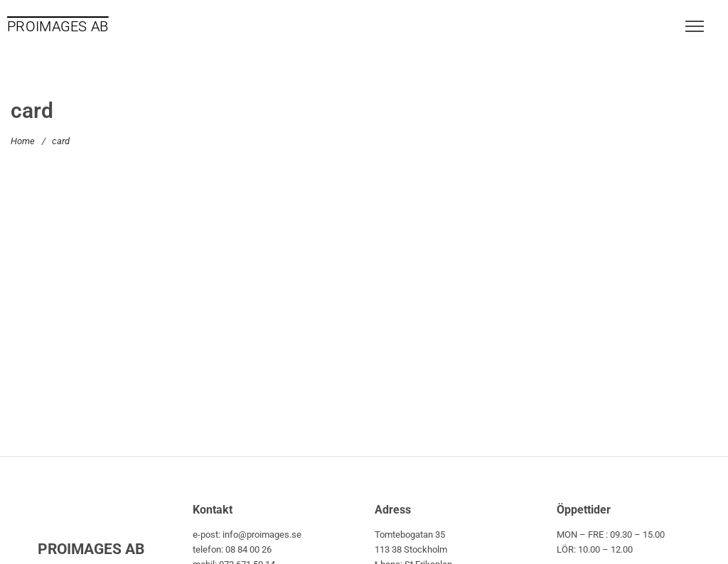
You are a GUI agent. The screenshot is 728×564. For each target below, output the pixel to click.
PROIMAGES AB (58, 26)
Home (23, 141)
